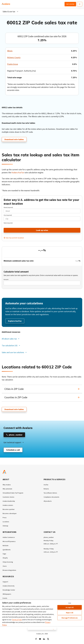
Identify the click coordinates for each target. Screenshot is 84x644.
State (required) (8, 223)
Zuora (5, 566)
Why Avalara (7, 485)
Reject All (70, 613)
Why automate (7, 489)
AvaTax (46, 485)
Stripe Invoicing (8, 562)
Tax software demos (50, 493)
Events (5, 598)
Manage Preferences (70, 618)
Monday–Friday (49, 549)
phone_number (49, 537)
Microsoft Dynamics (9, 541)
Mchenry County (14, 57)
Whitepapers (7, 594)
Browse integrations (9, 570)
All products (48, 501)
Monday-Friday (49, 541)
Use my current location (15, 238)
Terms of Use (17, 620)
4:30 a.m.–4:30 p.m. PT (51, 552)
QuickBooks (7, 550)
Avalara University (9, 586)
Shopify (5, 558)
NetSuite (6, 546)
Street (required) (8, 207)
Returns (46, 489)
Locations (6, 522)
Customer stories (8, 497)
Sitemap (5, 526)
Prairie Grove (13, 64)
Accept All (70, 607)
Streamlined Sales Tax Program (13, 493)
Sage (4, 554)
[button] (42, 389)
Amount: (6, 279)
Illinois (10, 51)
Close (70, 603)
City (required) (8, 215)
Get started (70, 4)
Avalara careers (8, 505)
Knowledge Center (9, 590)
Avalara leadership (9, 501)
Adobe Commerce (9, 537)
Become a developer (10, 513)
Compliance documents (51, 497)
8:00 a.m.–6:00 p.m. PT (51, 544)
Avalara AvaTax (18, 172)
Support (5, 582)
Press (5, 518)
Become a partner (9, 509)
